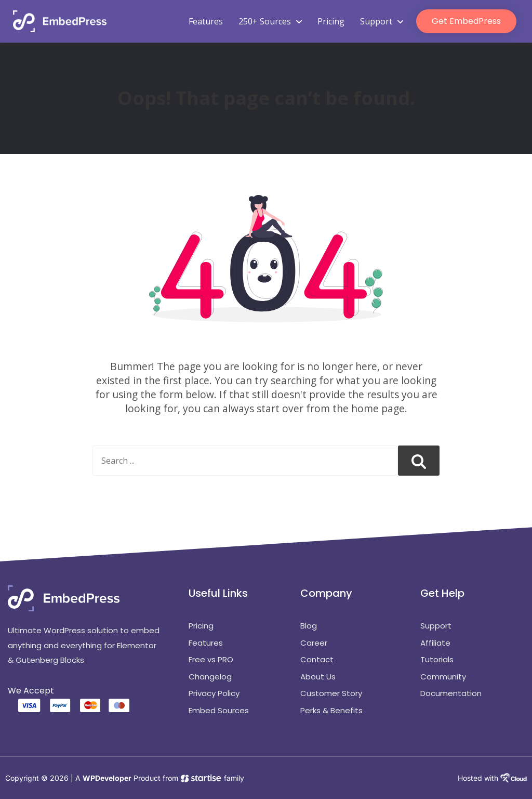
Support (382, 21)
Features (206, 21)
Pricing (331, 21)
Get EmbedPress (466, 21)
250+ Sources (270, 21)
